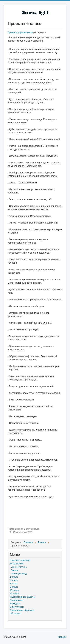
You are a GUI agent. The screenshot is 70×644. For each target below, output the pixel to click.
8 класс (14, 583)
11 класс (15, 593)
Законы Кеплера (19, 567)
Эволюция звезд (19, 574)
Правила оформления (21, 32)
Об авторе (16, 613)
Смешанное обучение (22, 610)
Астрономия (17, 563)
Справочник (16, 600)
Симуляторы (17, 607)
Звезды (14, 570)
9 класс (14, 587)
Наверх (62, 637)
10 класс (15, 590)
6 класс (14, 577)
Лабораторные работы (22, 597)
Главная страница (20, 560)
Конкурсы (15, 603)
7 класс (14, 580)
